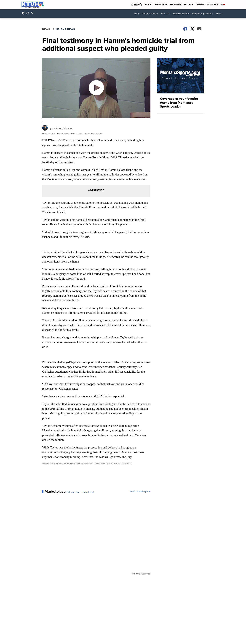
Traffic (200, 4)
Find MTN (165, 14)
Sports (188, 4)
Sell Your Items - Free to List (80, 492)
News (137, 14)
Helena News (65, 29)
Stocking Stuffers (181, 14)
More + (219, 14)
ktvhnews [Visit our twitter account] (33, 13)
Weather (175, 4)
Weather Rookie (150, 14)
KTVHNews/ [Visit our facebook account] (24, 13)
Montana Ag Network (202, 14)
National (161, 4)
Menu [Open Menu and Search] (137, 5)
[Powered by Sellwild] (146, 574)
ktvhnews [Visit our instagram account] (28, 13)
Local (149, 4)
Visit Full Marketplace (140, 492)
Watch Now (216, 4)
